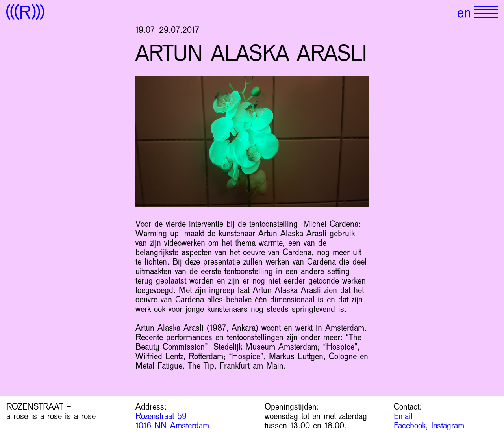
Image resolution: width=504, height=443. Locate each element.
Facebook (410, 426)
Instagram (448, 426)
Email (403, 416)
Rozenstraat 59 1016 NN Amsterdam (172, 421)
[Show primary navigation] (486, 12)
